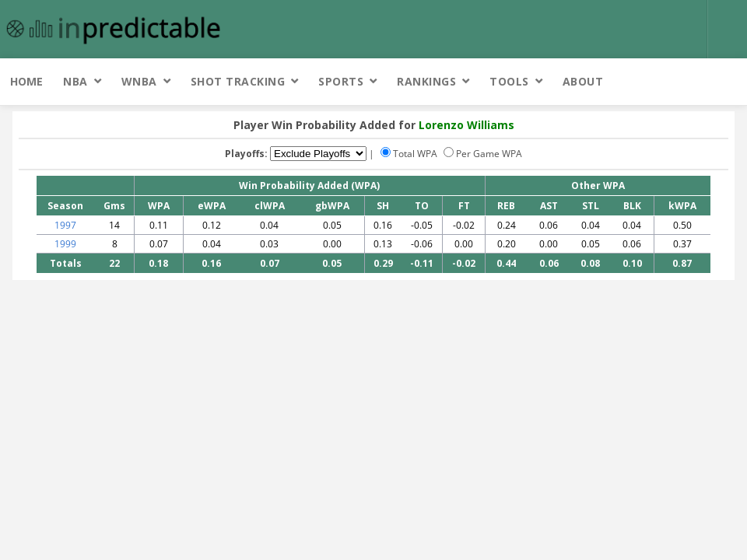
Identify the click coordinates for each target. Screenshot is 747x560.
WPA (159, 206)
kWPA (682, 206)
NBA (75, 81)
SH (383, 206)
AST (549, 206)
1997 (65, 225)
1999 (65, 244)
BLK (632, 206)
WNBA (139, 81)
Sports (341, 81)
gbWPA (332, 206)
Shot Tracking (238, 81)
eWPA (212, 206)
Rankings (426, 81)
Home (26, 81)
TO (422, 206)
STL (591, 206)
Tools (509, 81)
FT (464, 206)
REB (506, 206)
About (583, 81)
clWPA (270, 206)
